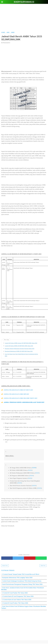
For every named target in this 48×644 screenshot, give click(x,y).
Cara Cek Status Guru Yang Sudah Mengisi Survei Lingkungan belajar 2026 (21, 355)
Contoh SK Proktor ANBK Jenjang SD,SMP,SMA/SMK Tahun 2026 (21, 344)
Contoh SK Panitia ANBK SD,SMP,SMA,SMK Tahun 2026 (19, 346)
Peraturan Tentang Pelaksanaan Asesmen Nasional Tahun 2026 (20, 349)
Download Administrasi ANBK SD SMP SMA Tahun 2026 (19, 352)
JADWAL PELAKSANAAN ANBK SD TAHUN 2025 (18, 390)
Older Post (43, 566)
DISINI (34, 468)
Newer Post (5, 566)
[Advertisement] (24, 17)
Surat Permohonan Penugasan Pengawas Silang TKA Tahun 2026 (22, 585)
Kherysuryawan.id (24, 2)
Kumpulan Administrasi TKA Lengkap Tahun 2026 (17, 578)
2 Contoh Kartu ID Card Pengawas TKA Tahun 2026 (18, 597)
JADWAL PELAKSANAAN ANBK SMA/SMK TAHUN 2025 (20, 399)
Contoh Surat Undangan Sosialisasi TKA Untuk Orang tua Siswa (22, 581)
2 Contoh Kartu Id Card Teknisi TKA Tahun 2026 (17, 600)
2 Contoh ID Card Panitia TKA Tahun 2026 (15, 593)
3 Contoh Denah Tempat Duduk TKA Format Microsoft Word (21, 575)
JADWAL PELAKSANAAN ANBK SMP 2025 (16, 395)
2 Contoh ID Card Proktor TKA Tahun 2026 (15, 603)
